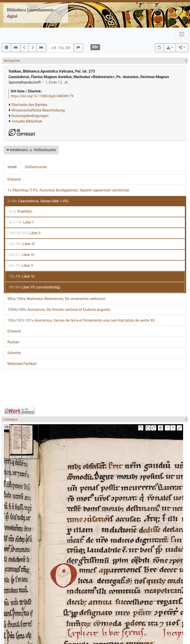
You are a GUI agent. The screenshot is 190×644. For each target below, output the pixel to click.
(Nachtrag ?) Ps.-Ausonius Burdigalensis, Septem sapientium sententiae (68, 190)
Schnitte (14, 353)
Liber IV (22, 255)
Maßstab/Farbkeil (22, 364)
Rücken (13, 342)
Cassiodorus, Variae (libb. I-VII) (38, 201)
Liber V (21, 266)
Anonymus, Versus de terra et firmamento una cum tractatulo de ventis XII (81, 320)
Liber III (22, 244)
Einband (14, 179)
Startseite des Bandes (29, 105)
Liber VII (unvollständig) (35, 287)
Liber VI (22, 276)
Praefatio (20, 211)
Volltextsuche (36, 167)
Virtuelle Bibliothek (27, 121)
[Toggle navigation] (182, 34)
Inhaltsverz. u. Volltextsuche (31, 150)
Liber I (21, 222)
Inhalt (12, 167)
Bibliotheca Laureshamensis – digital (32, 13)
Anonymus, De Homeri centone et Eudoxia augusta (59, 310)
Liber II (25, 233)
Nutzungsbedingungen (30, 116)
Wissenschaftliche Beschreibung (38, 110)
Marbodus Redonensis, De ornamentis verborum (56, 299)
